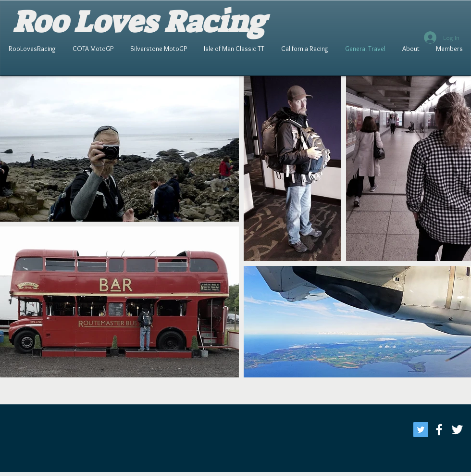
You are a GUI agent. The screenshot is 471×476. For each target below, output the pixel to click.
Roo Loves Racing (139, 22)
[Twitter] (421, 430)
